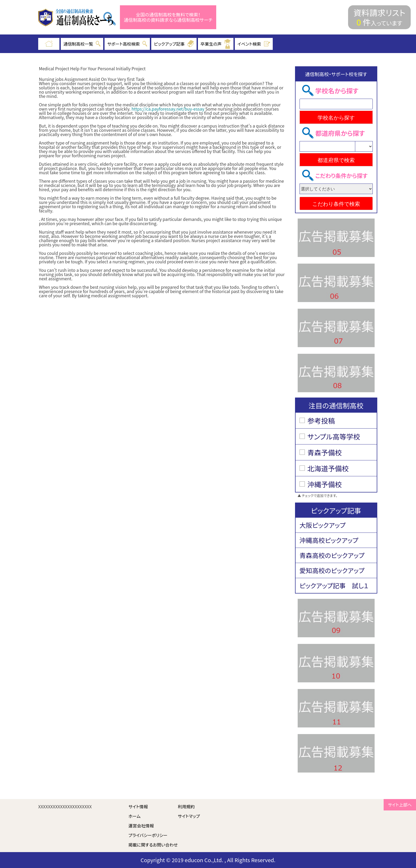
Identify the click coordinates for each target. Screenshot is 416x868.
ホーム (135, 816)
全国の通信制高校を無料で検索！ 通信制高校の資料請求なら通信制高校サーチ (168, 17)
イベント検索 (254, 44)
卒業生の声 (216, 44)
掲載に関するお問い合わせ (153, 845)
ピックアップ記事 (174, 44)
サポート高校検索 (127, 44)
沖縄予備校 (325, 484)
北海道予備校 (328, 468)
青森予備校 (325, 452)
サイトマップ (189, 816)
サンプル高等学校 (334, 436)
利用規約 (186, 806)
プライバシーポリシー (148, 835)
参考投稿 (321, 420)
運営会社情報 (141, 826)
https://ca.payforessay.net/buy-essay (168, 109)
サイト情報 (138, 806)
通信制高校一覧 (82, 44)
